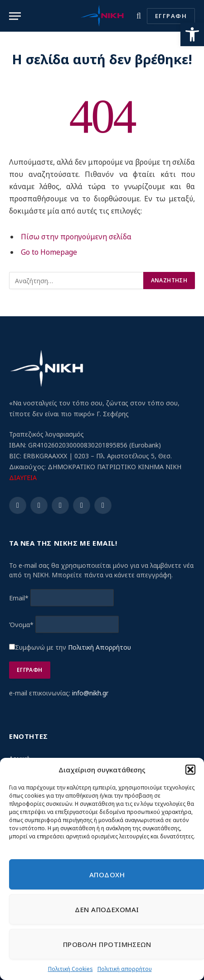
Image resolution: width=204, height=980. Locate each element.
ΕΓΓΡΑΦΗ (171, 16)
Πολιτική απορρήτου (125, 969)
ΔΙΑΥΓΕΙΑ (23, 478)
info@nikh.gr (90, 693)
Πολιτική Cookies (70, 969)
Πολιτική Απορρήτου (100, 647)
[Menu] (15, 16)
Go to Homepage (49, 252)
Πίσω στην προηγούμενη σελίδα (76, 237)
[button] (192, 34)
